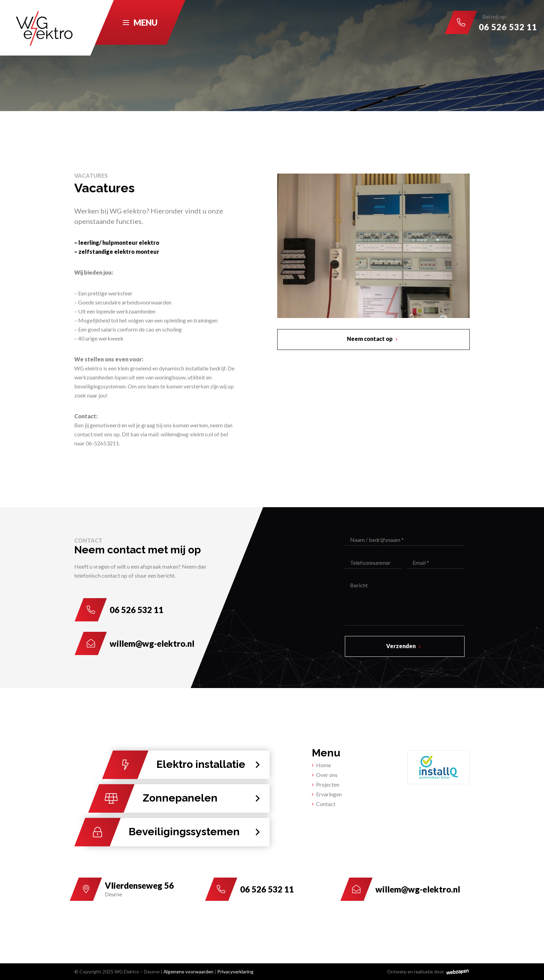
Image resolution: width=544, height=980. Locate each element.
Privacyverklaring (235, 971)
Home (324, 765)
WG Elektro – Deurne (137, 971)
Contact (326, 804)
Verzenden (401, 646)
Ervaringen (329, 794)
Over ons (327, 775)
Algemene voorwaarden (188, 971)
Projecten (328, 784)
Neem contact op (370, 339)
